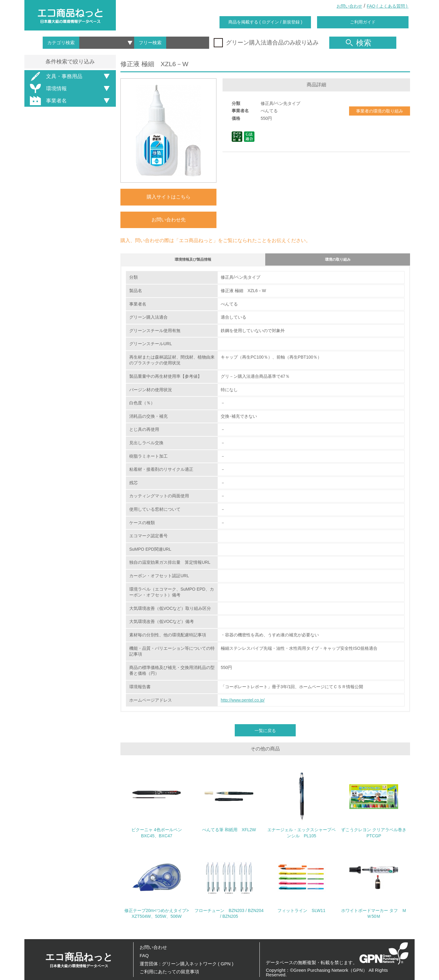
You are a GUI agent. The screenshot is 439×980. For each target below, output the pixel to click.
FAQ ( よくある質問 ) (388, 6)
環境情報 (47, 88)
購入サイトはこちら (169, 197)
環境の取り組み (338, 261)
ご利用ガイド (363, 22)
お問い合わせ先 (169, 220)
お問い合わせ (349, 6)
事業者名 (47, 101)
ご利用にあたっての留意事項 (169, 972)
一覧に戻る (265, 733)
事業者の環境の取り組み (380, 111)
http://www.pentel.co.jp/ (243, 703)
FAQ (144, 955)
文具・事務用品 (55, 76)
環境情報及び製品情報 (193, 261)
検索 (359, 43)
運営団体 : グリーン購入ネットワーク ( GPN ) (187, 964)
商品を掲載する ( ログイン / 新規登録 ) (265, 22)
